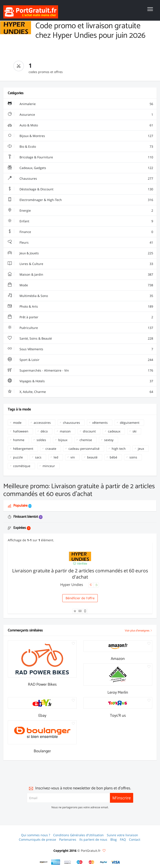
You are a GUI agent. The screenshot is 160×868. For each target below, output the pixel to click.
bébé (113, 457)
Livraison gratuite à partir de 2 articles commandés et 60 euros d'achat (80, 574)
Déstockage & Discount (80, 189)
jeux (141, 449)
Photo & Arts (80, 307)
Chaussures (80, 179)
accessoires (42, 423)
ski (135, 431)
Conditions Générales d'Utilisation (78, 835)
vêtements (100, 423)
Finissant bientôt (25, 517)
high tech (119, 449)
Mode (80, 285)
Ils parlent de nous (93, 839)
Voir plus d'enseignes (139, 631)
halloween (21, 431)
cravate (51, 449)
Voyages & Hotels (80, 381)
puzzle (18, 457)
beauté (92, 457)
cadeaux (114, 431)
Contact (135, 839)
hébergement (23, 449)
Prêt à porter (80, 317)
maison (65, 431)
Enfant (80, 221)
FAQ (123, 839)
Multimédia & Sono (80, 296)
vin (73, 457)
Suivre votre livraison (122, 835)
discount (89, 431)
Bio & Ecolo (80, 147)
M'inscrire (122, 798)
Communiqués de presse (37, 839)
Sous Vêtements (80, 349)
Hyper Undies (72, 585)
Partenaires (68, 839)
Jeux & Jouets (80, 253)
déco (44, 431)
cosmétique (22, 466)
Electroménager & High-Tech (80, 200)
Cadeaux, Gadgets (80, 168)
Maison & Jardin (80, 275)
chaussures (71, 423)
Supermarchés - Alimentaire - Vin (80, 370)
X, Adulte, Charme (80, 392)
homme (19, 440)
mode (17, 423)
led (56, 457)
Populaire (20, 506)
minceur (49, 466)
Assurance (80, 115)
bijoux (63, 440)
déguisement (130, 423)
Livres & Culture (80, 264)
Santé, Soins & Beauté (80, 338)
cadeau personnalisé (84, 449)
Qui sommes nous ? (36, 835)
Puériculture (80, 328)
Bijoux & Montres (80, 136)
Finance (80, 232)
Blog (114, 839)
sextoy (109, 440)
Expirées (19, 528)
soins (133, 457)
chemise (86, 440)
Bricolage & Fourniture (80, 157)
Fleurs (80, 243)
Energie (80, 211)
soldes (41, 440)
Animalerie (80, 104)
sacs (38, 457)
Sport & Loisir (80, 360)
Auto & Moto (80, 125)
